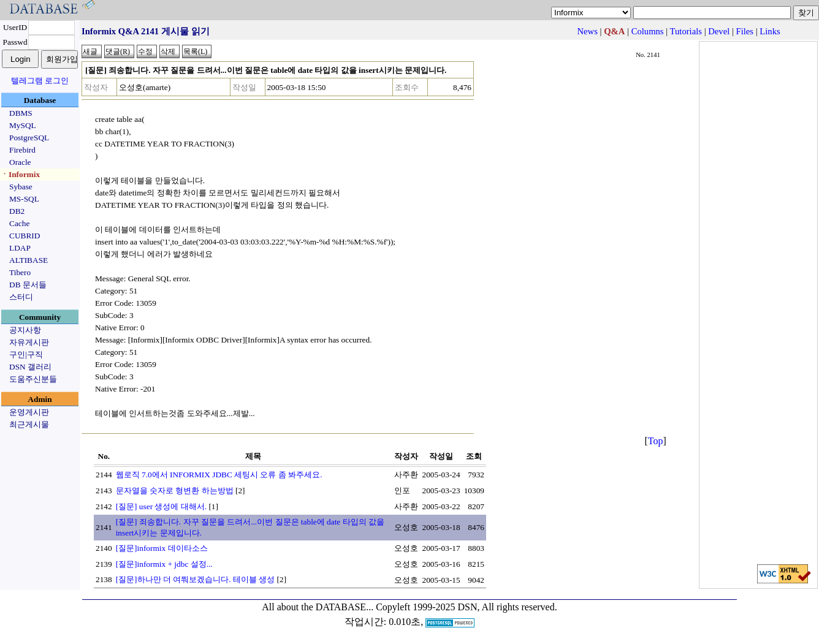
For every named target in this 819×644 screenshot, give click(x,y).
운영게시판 (29, 412)
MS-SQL (24, 199)
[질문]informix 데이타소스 (162, 548)
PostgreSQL (29, 138)
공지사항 (25, 330)
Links (770, 31)
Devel (719, 31)
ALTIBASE (29, 260)
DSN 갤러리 (30, 367)
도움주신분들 (33, 379)
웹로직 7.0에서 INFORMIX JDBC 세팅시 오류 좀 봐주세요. (219, 475)
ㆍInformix (20, 174)
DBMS (21, 113)
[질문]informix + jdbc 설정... (164, 564)
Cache (19, 223)
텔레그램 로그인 (40, 81)
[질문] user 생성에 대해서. (161, 506)
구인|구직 (26, 354)
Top (656, 441)
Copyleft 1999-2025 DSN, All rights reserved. (467, 607)
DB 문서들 (28, 285)
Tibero (20, 272)
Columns (648, 31)
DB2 (17, 211)
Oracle (20, 162)
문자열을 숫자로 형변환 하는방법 (175, 491)
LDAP (20, 248)
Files (745, 31)
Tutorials (686, 31)
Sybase (21, 187)
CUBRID (25, 236)
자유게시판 (29, 342)
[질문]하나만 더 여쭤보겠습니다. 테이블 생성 (196, 579)
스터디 (21, 297)
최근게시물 (29, 424)
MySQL (23, 125)
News (588, 31)
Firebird (22, 150)
